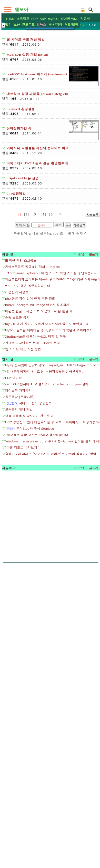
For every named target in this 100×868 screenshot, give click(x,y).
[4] (43, 383)
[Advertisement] (50, 65)
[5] (52, 383)
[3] (35, 383)
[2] (27, 383)
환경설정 (50, 125)
